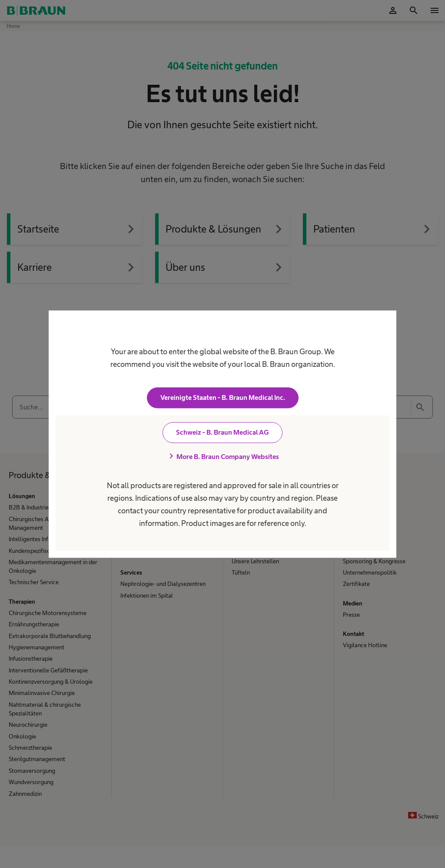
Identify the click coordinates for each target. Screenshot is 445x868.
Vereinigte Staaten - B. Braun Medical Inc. (223, 397)
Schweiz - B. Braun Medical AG (222, 432)
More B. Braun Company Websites (222, 456)
